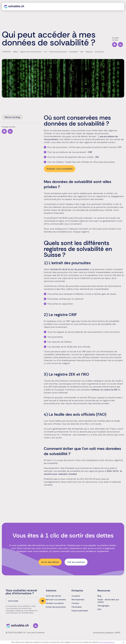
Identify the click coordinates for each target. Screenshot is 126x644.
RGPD (118, 633)
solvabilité (74, 52)
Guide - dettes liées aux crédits (108, 601)
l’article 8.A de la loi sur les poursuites (70, 269)
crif (45, 52)
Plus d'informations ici (107, 642)
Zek (82, 52)
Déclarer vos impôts (55, 603)
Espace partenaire (80, 611)
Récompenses (78, 600)
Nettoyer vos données (56, 600)
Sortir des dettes (50, 562)
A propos (76, 596)
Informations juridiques (103, 633)
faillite (15, 52)
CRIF (90, 152)
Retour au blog (12, 117)
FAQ (99, 609)
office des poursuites (58, 52)
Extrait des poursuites (56, 607)
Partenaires (77, 607)
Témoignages (103, 606)
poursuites (99, 52)
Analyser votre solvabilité (60, 169)
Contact (75, 603)
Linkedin (36, 626)
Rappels (89, 52)
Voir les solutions (76, 562)
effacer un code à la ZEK (105, 390)
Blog (99, 596)
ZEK (97, 157)
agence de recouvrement (31, 52)
